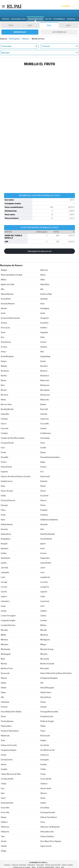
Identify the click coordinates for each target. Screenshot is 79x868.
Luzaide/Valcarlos (8, 625)
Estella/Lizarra (7, 481)
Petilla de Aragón (47, 721)
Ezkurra (43, 500)
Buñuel (43, 404)
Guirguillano (6, 539)
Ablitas (4, 280)
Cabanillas (5, 414)
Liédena (44, 611)
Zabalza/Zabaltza (47, 836)
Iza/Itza (4, 563)
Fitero (3, 510)
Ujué (3, 793)
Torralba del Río (7, 779)
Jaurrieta (5, 568)
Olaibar (4, 688)
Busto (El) (44, 409)
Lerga (3, 606)
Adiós (43, 280)
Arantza (4, 323)
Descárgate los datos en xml (40, 251)
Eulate (3, 496)
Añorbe (4, 308)
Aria (2, 337)
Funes (3, 515)
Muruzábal (45, 668)
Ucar (3, 788)
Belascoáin (45, 380)
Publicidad (31, 865)
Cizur (3, 448)
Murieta (4, 664)
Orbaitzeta (5, 702)
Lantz (3, 577)
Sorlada (43, 764)
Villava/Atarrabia (47, 832)
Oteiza (3, 716)
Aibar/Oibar (45, 284)
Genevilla (44, 524)
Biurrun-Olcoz (6, 404)
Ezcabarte (44, 496)
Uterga (4, 817)
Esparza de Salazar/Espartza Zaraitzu (16, 476)
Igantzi (43, 544)
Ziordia (4, 841)
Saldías (43, 740)
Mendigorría (45, 640)
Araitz (3, 313)
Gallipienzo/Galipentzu (49, 520)
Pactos (48, 19)
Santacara (45, 755)
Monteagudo (6, 654)
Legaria (4, 596)
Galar (3, 520)
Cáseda (43, 428)
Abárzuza (44, 270)
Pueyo (43, 731)
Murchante (45, 659)
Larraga (4, 582)
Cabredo (44, 414)
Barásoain (5, 371)
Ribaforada (5, 736)
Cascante (5, 428)
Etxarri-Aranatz (7, 491)
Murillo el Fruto (7, 668)
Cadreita (4, 419)
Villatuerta (5, 832)
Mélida (3, 635)
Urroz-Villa (5, 812)
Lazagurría (45, 587)
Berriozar (5, 395)
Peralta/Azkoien (7, 721)
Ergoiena (4, 472)
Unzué (43, 798)
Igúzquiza (5, 548)
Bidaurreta (45, 400)
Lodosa (43, 616)
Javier (43, 568)
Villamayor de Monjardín (50, 827)
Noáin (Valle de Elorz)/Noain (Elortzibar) (56, 673)
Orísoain (4, 707)
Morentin (44, 654)
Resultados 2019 (35, 19)
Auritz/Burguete (7, 356)
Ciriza (43, 443)
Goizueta (4, 529)
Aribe (42, 337)
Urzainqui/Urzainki (48, 812)
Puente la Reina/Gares (10, 731)
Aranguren (45, 318)
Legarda (44, 592)
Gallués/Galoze (7, 524)
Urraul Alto (5, 808)
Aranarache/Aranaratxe (10, 318)
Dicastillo (5, 457)
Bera (3, 385)
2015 (30, 25)
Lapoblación (45, 577)
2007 (68, 25)
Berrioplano (45, 390)
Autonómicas (59, 32)
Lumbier (44, 620)
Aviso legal (40, 865)
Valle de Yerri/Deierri (49, 817)
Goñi (42, 529)
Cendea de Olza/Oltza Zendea (13, 438)
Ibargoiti (4, 544)
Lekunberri (5, 601)
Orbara (43, 702)
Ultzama (44, 793)
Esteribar (44, 481)
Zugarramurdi (46, 846)
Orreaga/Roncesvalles (49, 712)
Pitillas (43, 726)
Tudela (4, 784)
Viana (43, 822)
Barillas (4, 376)
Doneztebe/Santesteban (50, 457)
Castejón (4, 433)
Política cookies (67, 865)
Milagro (43, 644)
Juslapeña (5, 572)
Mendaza (4, 640)
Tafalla (43, 769)
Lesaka (4, 611)
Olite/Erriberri (46, 692)
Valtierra (4, 822)
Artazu (3, 352)
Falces (43, 505)
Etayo (3, 486)
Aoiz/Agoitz (45, 308)
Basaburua (45, 376)
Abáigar (4, 270)
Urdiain (43, 803)
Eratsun (43, 467)
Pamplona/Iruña (47, 716)
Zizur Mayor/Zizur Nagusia (51, 841)
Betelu (3, 400)
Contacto (7, 865)
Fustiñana (44, 515)
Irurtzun (43, 553)
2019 (11, 25)
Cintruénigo (45, 438)
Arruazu (4, 347)
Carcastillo (45, 424)
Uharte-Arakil (46, 788)
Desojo (43, 452)
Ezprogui (4, 505)
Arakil (43, 313)
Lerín (42, 606)
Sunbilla (4, 769)
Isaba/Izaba (5, 558)
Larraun (4, 587)
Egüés (43, 462)
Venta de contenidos (19, 865)
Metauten (5, 644)
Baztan (4, 380)
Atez (42, 352)
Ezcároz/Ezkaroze (8, 500)
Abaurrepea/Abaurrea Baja (12, 275)
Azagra (4, 361)
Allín (3, 289)
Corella (43, 448)
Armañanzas (6, 342)
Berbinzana (45, 385)
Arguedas (44, 332)
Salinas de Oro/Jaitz (9, 745)
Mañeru (43, 625)
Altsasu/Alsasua (7, 294)
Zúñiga (4, 851)
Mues (3, 659)
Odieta (3, 683)
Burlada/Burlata (7, 409)
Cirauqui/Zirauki (7, 443)
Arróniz (43, 342)
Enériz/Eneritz (6, 467)
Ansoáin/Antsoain (8, 304)
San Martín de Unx (48, 750)
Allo (42, 289)
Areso (3, 332)
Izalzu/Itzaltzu (46, 563)
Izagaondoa (45, 558)
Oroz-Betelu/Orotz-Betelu (11, 712)
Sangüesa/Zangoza (9, 750)
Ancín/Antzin (6, 299)
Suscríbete (66, 6)
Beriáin (4, 390)
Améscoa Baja (46, 294)
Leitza (43, 596)
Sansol (4, 755)
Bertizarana (45, 395)
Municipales (20, 32)
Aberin (43, 275)
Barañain (44, 366)
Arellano (44, 328)
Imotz (43, 548)
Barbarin (44, 371)
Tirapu (43, 774)
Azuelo (43, 361)
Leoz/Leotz (45, 601)
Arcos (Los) (5, 328)
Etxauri (43, 491)
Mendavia (44, 635)
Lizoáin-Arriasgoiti (8, 616)
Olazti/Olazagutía (47, 688)
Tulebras (44, 784)
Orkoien (43, 707)
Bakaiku (4, 366)
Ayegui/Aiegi (45, 356)
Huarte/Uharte (46, 539)
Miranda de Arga (47, 649)
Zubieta (4, 846)
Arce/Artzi (44, 323)
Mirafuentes (6, 649)
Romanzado (45, 736)
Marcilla (44, 630)
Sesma (4, 764)
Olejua (3, 692)
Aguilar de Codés (8, 284)
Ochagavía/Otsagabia (49, 678)
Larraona (44, 582)
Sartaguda (45, 760)
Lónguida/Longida (8, 620)
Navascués (5, 673)
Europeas (71, 19)
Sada (3, 740)
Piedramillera (6, 726)
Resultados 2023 (18, 19)
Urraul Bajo (45, 808)
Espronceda (45, 476)
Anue (42, 304)
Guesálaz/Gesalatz (48, 534)
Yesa (3, 836)
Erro (42, 472)
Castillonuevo (46, 433)
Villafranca (5, 827)
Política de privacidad (53, 865)
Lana (42, 572)
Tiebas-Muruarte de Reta (11, 774)
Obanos (4, 678)
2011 (49, 25)
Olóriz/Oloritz (46, 697)
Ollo (2, 697)
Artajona (44, 347)
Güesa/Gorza (6, 534)
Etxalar (43, 486)
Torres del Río (46, 779)
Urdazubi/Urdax (7, 803)
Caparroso (45, 419)
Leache (4, 592)
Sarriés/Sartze (7, 760)
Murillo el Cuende (47, 664)
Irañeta (4, 553)
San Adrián (45, 745)
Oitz (42, 683)
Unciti (3, 798)
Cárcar (4, 424)
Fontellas (44, 510)
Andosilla (44, 299)
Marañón (4, 630)
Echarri (4, 462)
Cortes (3, 452)
